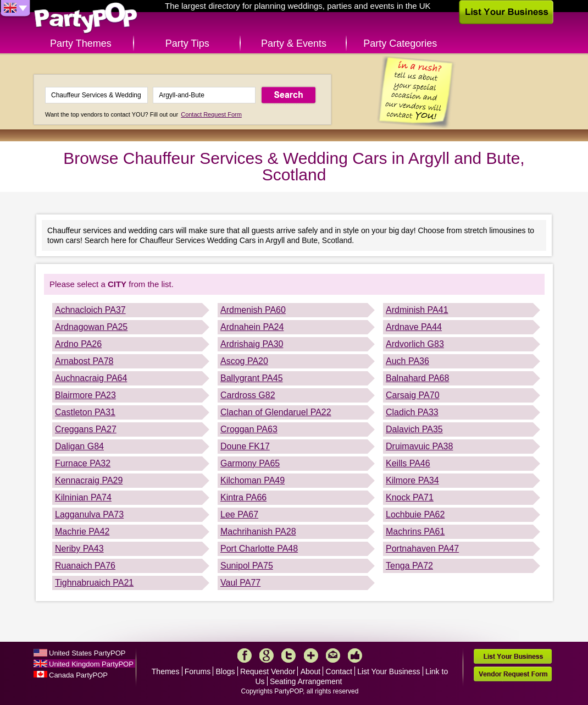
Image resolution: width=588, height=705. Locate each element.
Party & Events (294, 43)
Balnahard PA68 (417, 378)
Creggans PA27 (86, 429)
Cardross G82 (248, 395)
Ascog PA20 (244, 361)
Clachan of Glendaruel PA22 (276, 412)
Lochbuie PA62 (415, 514)
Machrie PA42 (82, 531)
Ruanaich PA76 (85, 566)
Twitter (289, 656)
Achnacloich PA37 (90, 310)
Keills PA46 (408, 463)
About (311, 671)
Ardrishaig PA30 (252, 344)
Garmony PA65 (250, 463)
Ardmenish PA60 (253, 310)
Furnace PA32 (83, 463)
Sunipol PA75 (247, 566)
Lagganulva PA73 (89, 514)
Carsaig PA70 (413, 395)
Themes (166, 671)
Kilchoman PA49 (253, 480)
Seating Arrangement (306, 681)
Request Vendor (268, 671)
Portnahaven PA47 (422, 549)
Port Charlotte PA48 (259, 549)
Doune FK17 (245, 446)
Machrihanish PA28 (258, 531)
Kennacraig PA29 (89, 480)
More (311, 656)
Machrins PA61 (415, 531)
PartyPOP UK (86, 18)
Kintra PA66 (243, 497)
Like (355, 656)
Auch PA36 (407, 361)
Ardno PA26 (78, 344)
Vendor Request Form (513, 674)
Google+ (267, 656)
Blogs (226, 671)
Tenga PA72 (409, 566)
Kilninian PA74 (83, 497)
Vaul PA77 (240, 583)
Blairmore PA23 (85, 395)
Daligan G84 (79, 446)
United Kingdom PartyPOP (91, 664)
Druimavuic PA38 (419, 446)
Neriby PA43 (79, 549)
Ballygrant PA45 (252, 378)
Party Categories (400, 43)
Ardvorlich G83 (415, 344)
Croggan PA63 (249, 429)
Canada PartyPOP (78, 675)
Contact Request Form (211, 114)
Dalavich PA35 (414, 429)
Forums (198, 671)
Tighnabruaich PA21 (94, 583)
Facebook (245, 656)
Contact (339, 671)
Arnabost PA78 (84, 361)
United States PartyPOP (87, 653)
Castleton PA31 (85, 412)
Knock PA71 (410, 497)
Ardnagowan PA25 (91, 327)
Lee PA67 (239, 514)
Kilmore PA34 (412, 480)
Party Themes (81, 43)
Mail (333, 656)
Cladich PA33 (412, 412)
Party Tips (187, 43)
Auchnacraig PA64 (91, 378)
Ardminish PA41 (417, 310)
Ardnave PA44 (414, 327)
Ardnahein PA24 (252, 327)
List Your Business (389, 671)
